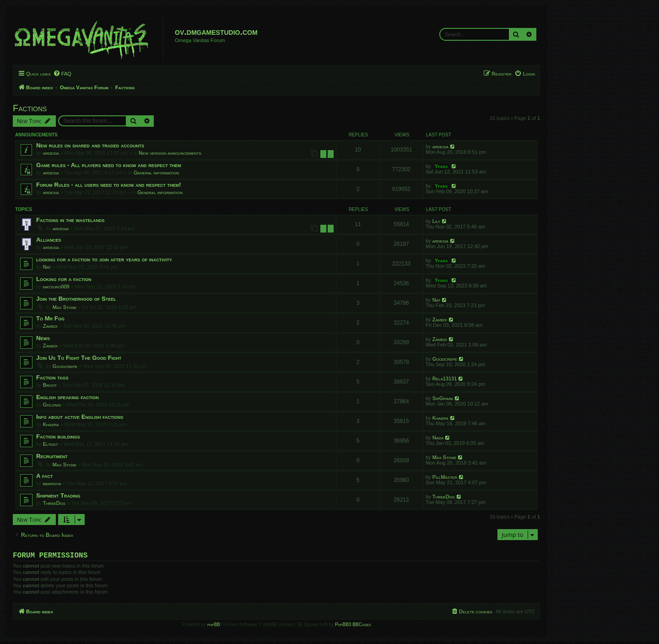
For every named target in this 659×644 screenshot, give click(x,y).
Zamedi (50, 326)
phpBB (214, 626)
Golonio (52, 405)
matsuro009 (56, 287)
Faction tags (52, 377)
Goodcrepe (65, 366)
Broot (50, 385)
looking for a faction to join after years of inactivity (104, 259)
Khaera (51, 424)
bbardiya (52, 483)
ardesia (51, 153)
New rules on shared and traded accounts (90, 145)
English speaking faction (68, 397)
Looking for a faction (64, 279)
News (43, 338)
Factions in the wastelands (70, 220)
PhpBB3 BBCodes (353, 626)
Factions (30, 108)
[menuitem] (62, 74)
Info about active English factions (80, 417)
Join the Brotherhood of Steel (76, 299)
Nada (438, 438)
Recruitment (52, 456)
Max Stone (65, 307)
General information (156, 173)
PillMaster (445, 477)
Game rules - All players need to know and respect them (109, 165)
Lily (437, 221)
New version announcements (170, 153)
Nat (47, 267)
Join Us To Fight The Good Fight (79, 358)
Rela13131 (445, 379)
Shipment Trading (58, 495)
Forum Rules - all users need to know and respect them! (108, 185)
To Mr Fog (50, 318)
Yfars (441, 166)
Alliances (49, 240)
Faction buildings (58, 436)
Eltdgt (51, 444)
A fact (44, 476)
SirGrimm (443, 398)
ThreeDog (54, 503)
